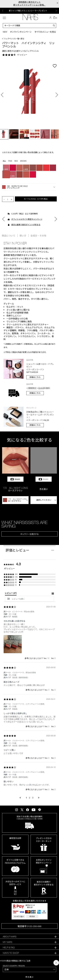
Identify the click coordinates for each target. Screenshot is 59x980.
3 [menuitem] (33, 798)
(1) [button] (16, 585)
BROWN (23, 161)
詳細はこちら (35, 377)
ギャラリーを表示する (29, 534)
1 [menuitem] (26, 798)
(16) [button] (16, 577)
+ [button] (12, 199)
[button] (30, 187)
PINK (10, 161)
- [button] (4, 199)
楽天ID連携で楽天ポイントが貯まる (26, 225)
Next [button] (56, 11)
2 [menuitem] (30, 798)
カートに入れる (36, 199)
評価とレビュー (17, 550)
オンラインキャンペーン (21, 32)
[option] (29, 11)
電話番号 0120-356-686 (29, 926)
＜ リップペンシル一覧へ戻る (13, 39)
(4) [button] (16, 580)
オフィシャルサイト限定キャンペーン (27, 219)
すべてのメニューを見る (45, 32)
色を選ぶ (30, 977)
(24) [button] (16, 574)
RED (16, 161)
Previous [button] (3, 11)
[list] (30, 645)
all (4, 161)
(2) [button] (16, 582)
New (5, 32)
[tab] (11, 594)
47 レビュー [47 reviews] (22, 55)
